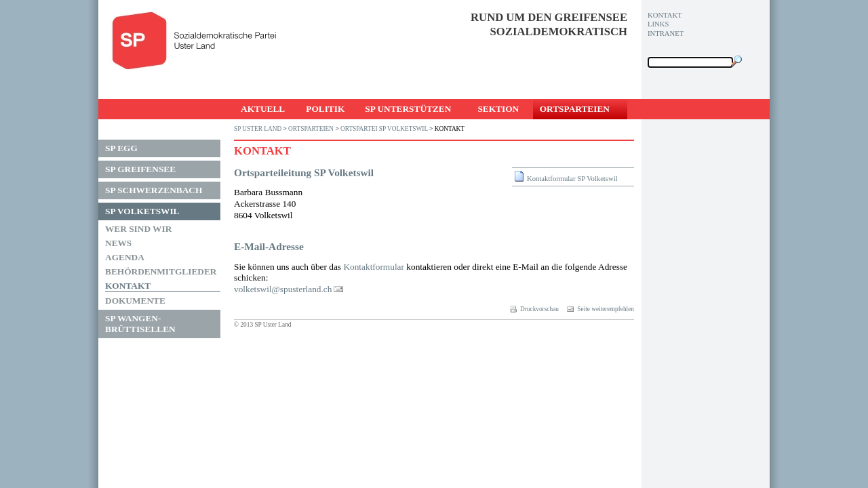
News (118, 243)
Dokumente (135, 301)
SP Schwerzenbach (154, 190)
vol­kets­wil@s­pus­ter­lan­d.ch (283, 289)
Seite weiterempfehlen (600, 309)
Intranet (666, 34)
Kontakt (128, 286)
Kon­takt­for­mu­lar (374, 267)
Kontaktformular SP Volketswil (572, 179)
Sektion (498, 109)
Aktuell (263, 109)
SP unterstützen (408, 109)
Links (658, 24)
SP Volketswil (142, 211)
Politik (325, 109)
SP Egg (121, 148)
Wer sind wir (138, 229)
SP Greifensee (140, 169)
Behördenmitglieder (161, 271)
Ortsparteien (575, 109)
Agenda (125, 257)
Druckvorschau (534, 309)
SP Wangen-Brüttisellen (140, 324)
